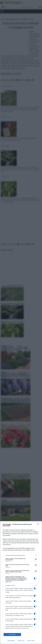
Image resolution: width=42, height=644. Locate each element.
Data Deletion (11, 641)
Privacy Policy (31, 641)
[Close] (39, 524)
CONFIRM (12, 635)
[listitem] (21, 555)
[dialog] (21, 583)
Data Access (21, 641)
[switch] (35, 559)
